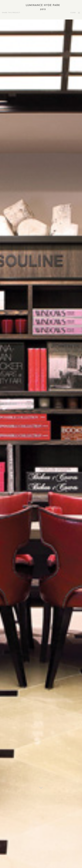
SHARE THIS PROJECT (11, 13)
